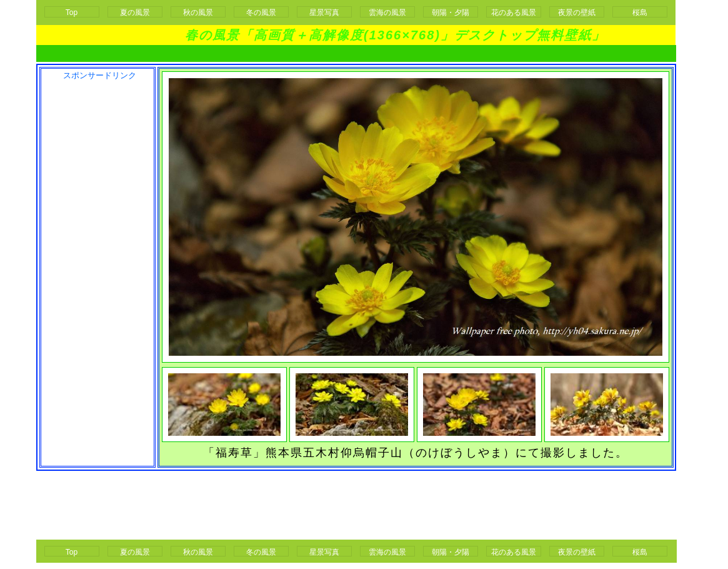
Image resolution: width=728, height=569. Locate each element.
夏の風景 (135, 13)
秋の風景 (198, 13)
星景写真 (324, 13)
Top (72, 13)
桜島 (640, 13)
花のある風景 (514, 13)
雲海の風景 (387, 13)
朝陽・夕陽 (451, 13)
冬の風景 (261, 13)
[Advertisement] (356, 53)
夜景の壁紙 (577, 13)
